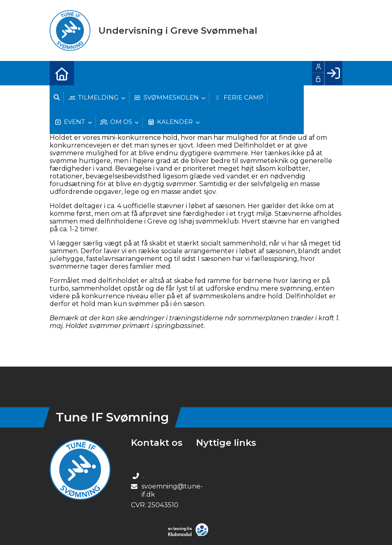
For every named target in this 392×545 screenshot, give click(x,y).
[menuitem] (62, 73)
